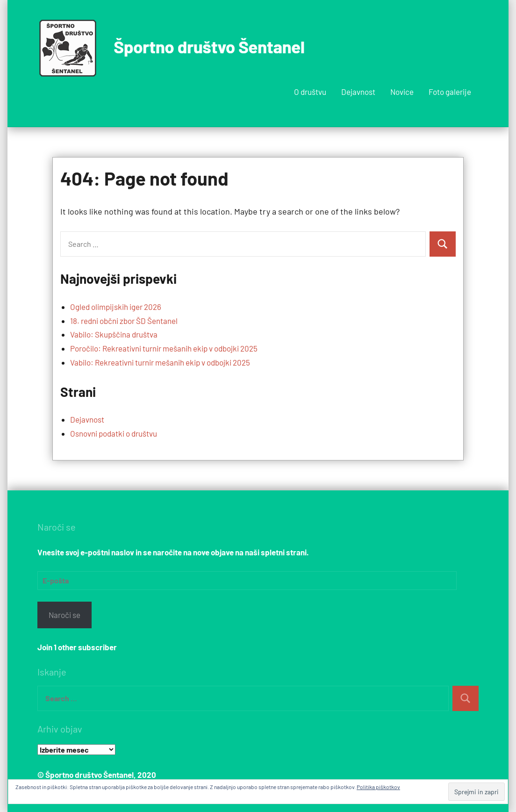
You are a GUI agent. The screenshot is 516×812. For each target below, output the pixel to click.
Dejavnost (358, 92)
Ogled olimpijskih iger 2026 (116, 307)
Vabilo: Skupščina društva (114, 334)
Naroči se (64, 615)
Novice (402, 92)
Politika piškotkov (378, 787)
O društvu (310, 92)
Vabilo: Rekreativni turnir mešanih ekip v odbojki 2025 (160, 362)
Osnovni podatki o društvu (114, 433)
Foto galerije (450, 92)
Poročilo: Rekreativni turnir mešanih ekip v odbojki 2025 (164, 348)
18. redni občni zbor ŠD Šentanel (124, 321)
